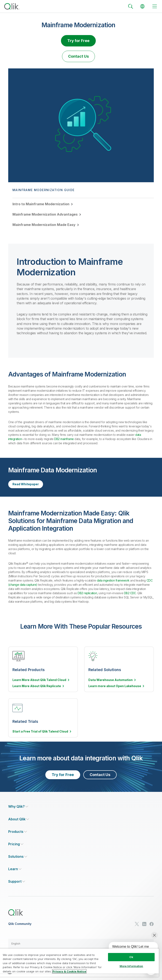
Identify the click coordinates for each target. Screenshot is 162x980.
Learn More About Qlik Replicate (37, 686)
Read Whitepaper (26, 484)
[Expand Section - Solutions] (18, 857)
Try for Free (78, 41)
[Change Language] (142, 6)
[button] (81, 944)
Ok (131, 957)
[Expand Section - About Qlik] (19, 819)
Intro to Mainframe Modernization (41, 204)
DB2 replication (87, 593)
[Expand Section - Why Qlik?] (18, 807)
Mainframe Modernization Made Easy (44, 225)
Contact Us (78, 56)
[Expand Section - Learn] (15, 869)
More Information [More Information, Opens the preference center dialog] (131, 966)
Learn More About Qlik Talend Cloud (39, 680)
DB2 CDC (130, 593)
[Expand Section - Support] (17, 881)
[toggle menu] (155, 6)
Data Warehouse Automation (111, 680)
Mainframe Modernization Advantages (45, 214)
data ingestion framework (113, 580)
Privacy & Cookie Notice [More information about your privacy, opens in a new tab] (69, 971)
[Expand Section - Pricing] (16, 844)
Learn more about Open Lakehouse (115, 686)
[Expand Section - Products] (18, 832)
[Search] (131, 6)
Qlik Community (20, 924)
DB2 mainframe (64, 439)
